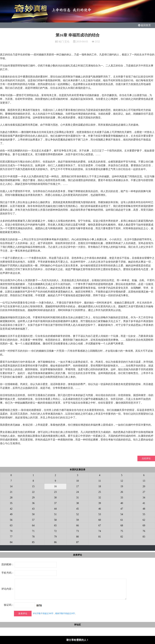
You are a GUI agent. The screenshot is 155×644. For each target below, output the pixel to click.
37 (55, 503)
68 (122, 525)
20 (144, 486)
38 (77, 503)
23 (55, 492)
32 (100, 498)
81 (100, 537)
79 (55, 537)
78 (33, 537)
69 (144, 525)
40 (122, 503)
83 (144, 537)
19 (122, 486)
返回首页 (145, 25)
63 (11, 525)
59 (77, 520)
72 (55, 531)
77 (11, 537)
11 (100, 481)
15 (33, 486)
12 (122, 481)
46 (100, 509)
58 (55, 520)
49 (11, 514)
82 (122, 537)
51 (55, 514)
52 (77, 514)
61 (122, 520)
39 (100, 503)
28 (11, 498)
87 (77, 542)
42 (11, 509)
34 (144, 498)
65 (55, 525)
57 (33, 520)
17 (77, 486)
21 (11, 492)
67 (100, 525)
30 (55, 498)
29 (33, 498)
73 (77, 531)
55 (144, 514)
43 (33, 509)
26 (122, 492)
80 (77, 537)
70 (11, 531)
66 (77, 525)
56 (11, 520)
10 (77, 481)
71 (33, 531)
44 (55, 509)
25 (100, 492)
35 (11, 503)
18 (100, 486)
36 (33, 503)
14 (11, 486)
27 (144, 492)
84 (11, 542)
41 (144, 503)
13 (144, 481)
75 (122, 531)
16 (55, 486)
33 (122, 498)
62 (144, 520)
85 (33, 542)
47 (122, 509)
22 (33, 492)
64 (33, 525)
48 (144, 509)
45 (77, 509)
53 (100, 514)
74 (100, 531)
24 (77, 492)
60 (100, 520)
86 (55, 542)
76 (144, 531)
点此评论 (146, 458)
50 (33, 514)
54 (122, 514)
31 (77, 498)
